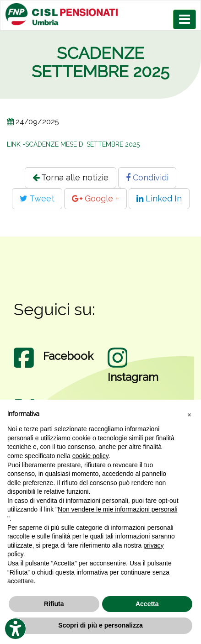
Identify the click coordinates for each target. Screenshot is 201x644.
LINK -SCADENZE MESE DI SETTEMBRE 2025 (73, 144)
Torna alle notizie (71, 177)
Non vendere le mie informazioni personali (117, 509)
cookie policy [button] (90, 456)
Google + (95, 198)
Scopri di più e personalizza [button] (100, 625)
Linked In (159, 198)
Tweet (37, 198)
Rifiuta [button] (54, 604)
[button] (189, 414)
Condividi (147, 177)
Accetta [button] (147, 604)
